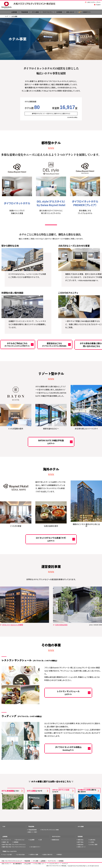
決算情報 (16, 842)
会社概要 (32, 840)
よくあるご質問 (93, 845)
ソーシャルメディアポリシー (53, 864)
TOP (4, 827)
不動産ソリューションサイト (10, 851)
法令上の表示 (28, 864)
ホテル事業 (34, 12)
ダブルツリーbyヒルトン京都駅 (12, 625)
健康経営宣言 (56, 840)
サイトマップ (65, 864)
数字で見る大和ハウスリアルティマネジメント (14, 845)
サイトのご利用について (39, 864)
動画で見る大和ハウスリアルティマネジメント (14, 847)
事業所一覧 (5, 842)
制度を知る (81, 845)
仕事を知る (93, 840)
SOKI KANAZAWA (60, 625)
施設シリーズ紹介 (33, 832)
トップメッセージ (7, 840)
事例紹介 (60, 855)
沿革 (41, 840)
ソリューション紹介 (7, 855)
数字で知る (81, 842)
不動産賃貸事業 (32, 830)
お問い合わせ (72, 12)
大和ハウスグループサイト (93, 2)
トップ (7, 16)
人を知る (92, 842)
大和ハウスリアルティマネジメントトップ (12, 861)
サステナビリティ (47, 12)
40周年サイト (88, 12)
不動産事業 (22, 12)
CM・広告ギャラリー (36, 847)
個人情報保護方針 (18, 864)
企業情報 (5, 837)
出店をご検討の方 (48, 855)
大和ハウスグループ (6, 864)
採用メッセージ (82, 847)
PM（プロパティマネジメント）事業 (50, 830)
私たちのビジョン (20, 840)
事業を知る (81, 840)
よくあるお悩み (21, 855)
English (97, 5)
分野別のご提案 (34, 855)
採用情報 (60, 12)
